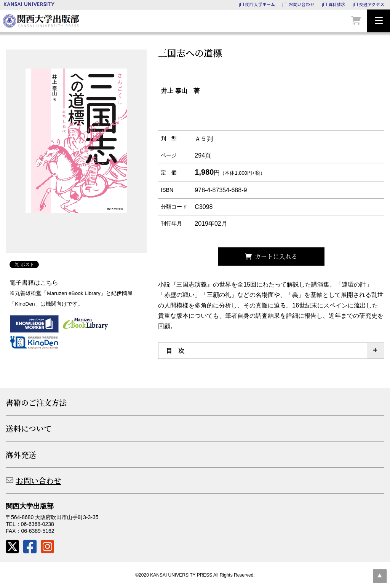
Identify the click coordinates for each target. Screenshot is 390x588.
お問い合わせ (38, 480)
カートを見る (356, 21)
